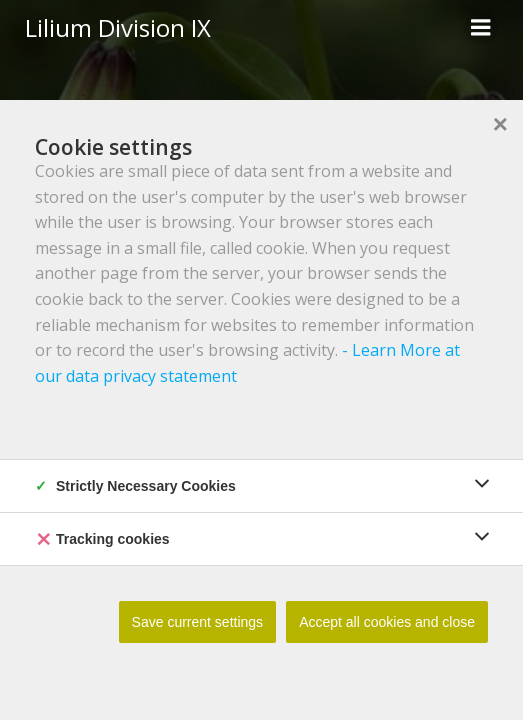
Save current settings (198, 622)
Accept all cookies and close (387, 622)
